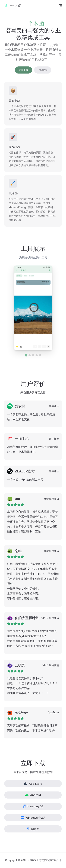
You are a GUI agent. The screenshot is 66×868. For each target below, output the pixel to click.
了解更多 (43, 70)
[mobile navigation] (60, 6)
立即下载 (23, 70)
